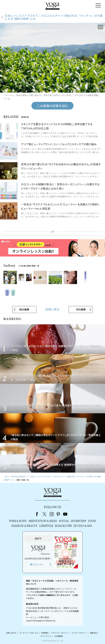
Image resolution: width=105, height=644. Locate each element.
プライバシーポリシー (60, 633)
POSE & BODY (18, 521)
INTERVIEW (79, 521)
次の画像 (81, 309)
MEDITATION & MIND (43, 521)
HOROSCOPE (63, 526)
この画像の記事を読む (52, 106)
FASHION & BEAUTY (24, 526)
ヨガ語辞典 (58, 636)
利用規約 (45, 633)
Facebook (38, 514)
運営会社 (93, 633)
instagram (52, 514)
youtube (65, 514)
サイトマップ (46, 636)
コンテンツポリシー (79, 633)
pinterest (58, 514)
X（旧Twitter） (45, 514)
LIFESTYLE (46, 526)
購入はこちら (37, 564)
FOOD (92, 521)
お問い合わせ (11, 633)
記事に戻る (52, 309)
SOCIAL (64, 521)
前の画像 (24, 309)
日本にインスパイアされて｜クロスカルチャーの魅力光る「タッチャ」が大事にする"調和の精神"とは (54, 17)
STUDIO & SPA (83, 526)
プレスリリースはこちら (29, 633)
